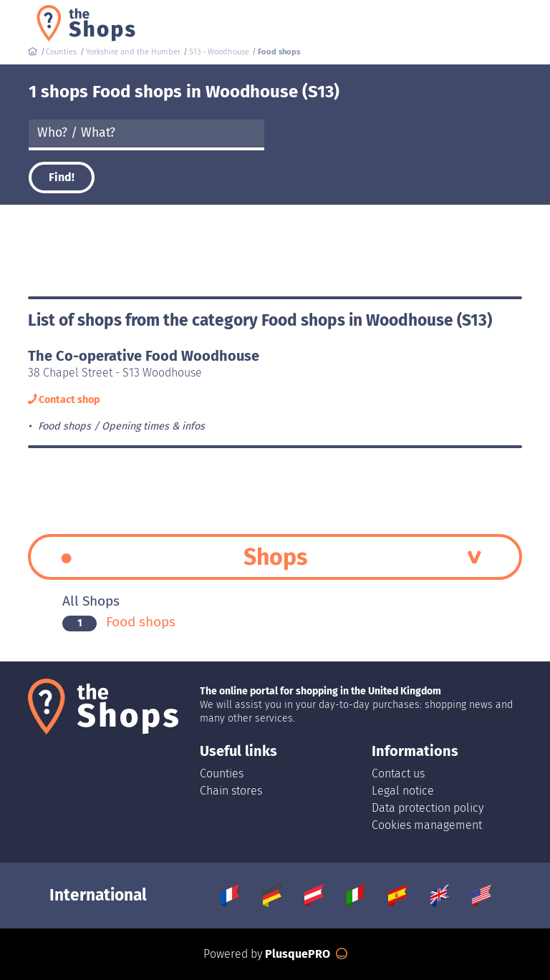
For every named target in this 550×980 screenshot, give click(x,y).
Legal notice (403, 791)
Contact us (398, 773)
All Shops (91, 601)
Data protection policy (428, 808)
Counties (222, 773)
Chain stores (231, 791)
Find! (62, 177)
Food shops (119, 622)
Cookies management (427, 825)
